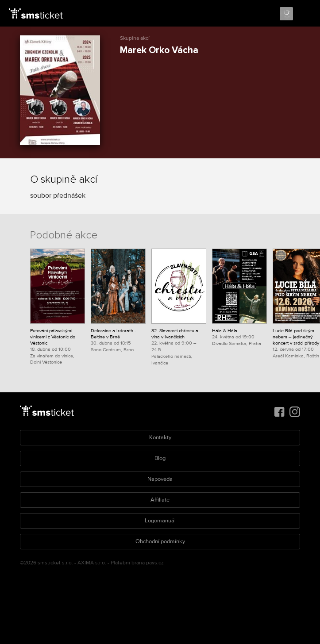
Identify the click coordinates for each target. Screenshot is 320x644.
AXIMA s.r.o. (92, 563)
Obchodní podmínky (160, 541)
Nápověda (160, 479)
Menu (305, 14)
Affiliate (160, 500)
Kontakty (160, 437)
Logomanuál (160, 521)
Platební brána (128, 563)
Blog (160, 458)
